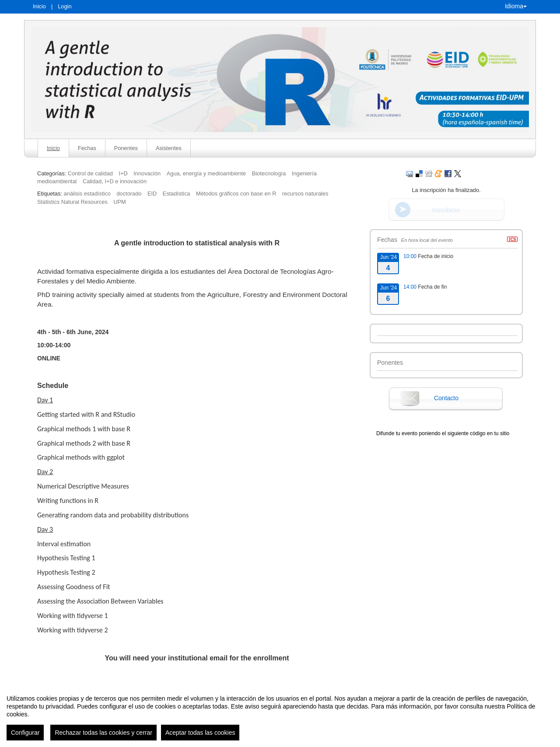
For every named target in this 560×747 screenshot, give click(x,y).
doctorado (129, 194)
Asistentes (169, 148)
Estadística (177, 194)
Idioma (516, 6)
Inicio (39, 6)
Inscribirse (446, 210)
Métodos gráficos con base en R (236, 194)
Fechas (87, 148)
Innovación (147, 173)
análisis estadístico (87, 194)
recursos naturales (305, 194)
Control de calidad (90, 173)
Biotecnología (269, 173)
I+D (123, 173)
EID (152, 194)
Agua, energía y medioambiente (206, 173)
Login (65, 6)
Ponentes (126, 148)
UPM (119, 202)
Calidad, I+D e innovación (115, 181)
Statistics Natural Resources (72, 202)
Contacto (446, 398)
